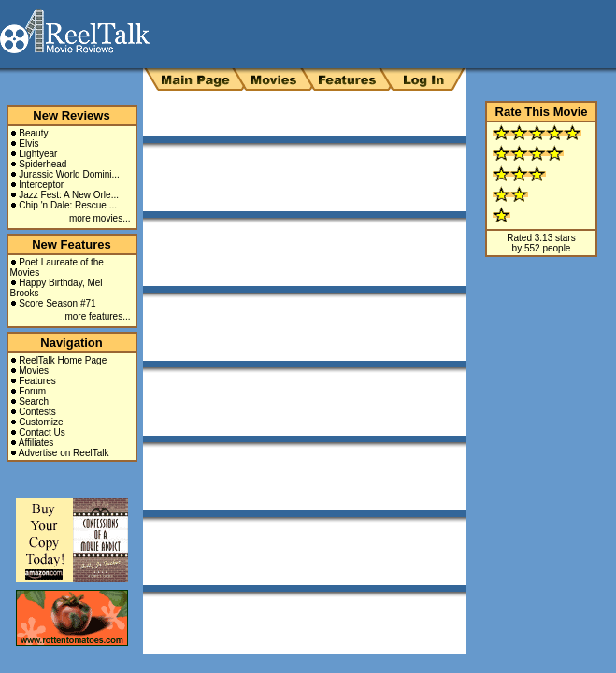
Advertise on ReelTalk (64, 453)
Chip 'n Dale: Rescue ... (68, 205)
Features (37, 381)
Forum (32, 391)
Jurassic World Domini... (69, 174)
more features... (97, 316)
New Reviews (71, 115)
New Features (72, 244)
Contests (37, 412)
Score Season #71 (57, 303)
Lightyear (38, 154)
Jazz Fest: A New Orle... (69, 195)
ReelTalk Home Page (63, 360)
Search (34, 401)
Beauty (33, 133)
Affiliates (36, 443)
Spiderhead (43, 164)
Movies (34, 371)
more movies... (100, 218)
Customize (41, 422)
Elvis (29, 143)
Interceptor (41, 185)
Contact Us (42, 432)
